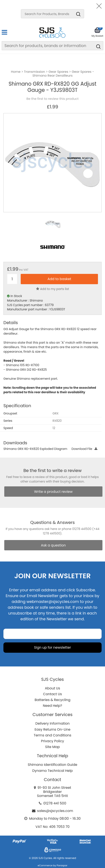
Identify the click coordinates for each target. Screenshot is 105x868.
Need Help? (52, 706)
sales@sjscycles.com (55, 811)
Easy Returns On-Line (52, 729)
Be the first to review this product (52, 99)
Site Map (53, 747)
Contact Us (52, 694)
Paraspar (62, 865)
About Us (52, 688)
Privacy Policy (52, 741)
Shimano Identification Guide (52, 765)
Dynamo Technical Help (52, 771)
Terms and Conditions (52, 735)
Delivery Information (52, 723)
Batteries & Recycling (52, 700)
